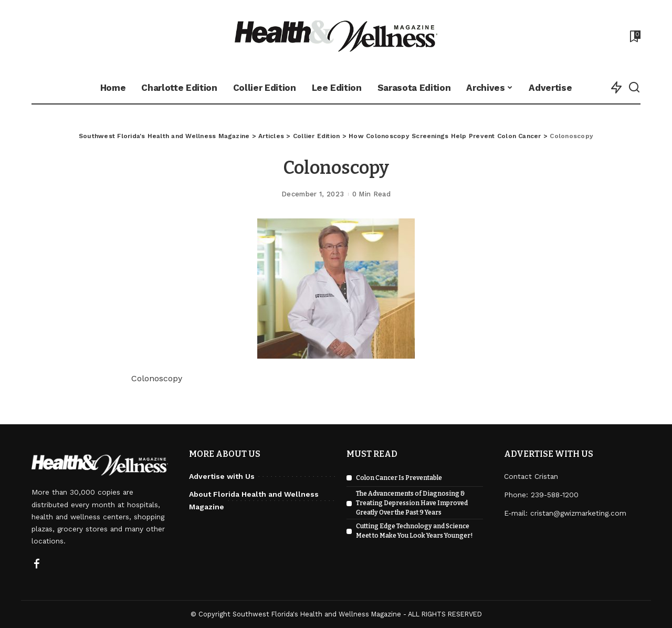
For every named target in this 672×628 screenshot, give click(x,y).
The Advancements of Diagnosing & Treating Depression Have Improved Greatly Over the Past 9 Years (412, 503)
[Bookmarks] (634, 36)
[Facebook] (37, 564)
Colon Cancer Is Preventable (399, 478)
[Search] (634, 88)
